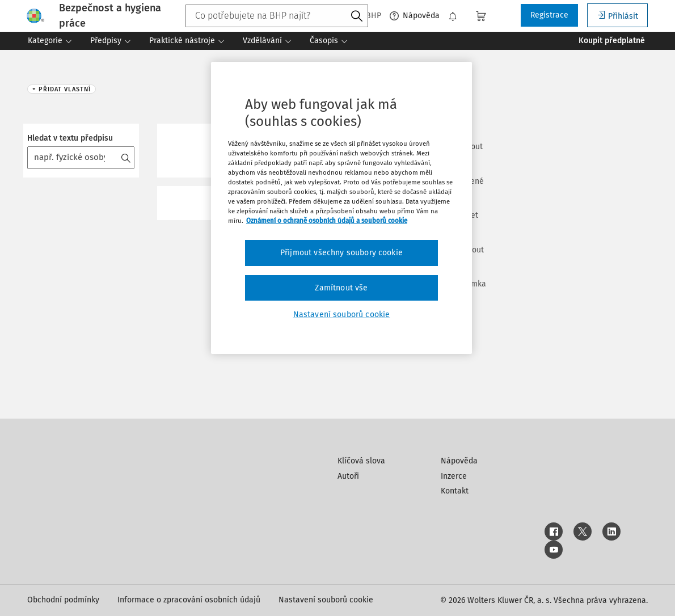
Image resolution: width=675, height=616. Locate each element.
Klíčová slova (361, 461)
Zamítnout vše (341, 288)
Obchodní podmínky (63, 600)
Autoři (348, 476)
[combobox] (277, 16)
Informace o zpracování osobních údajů (189, 600)
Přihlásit (617, 16)
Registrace (549, 15)
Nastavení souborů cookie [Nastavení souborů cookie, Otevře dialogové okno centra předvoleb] (342, 315)
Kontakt (455, 491)
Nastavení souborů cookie (326, 600)
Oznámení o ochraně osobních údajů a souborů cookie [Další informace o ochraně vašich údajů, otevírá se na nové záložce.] (327, 221)
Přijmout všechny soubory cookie (341, 253)
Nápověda (415, 16)
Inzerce (454, 476)
